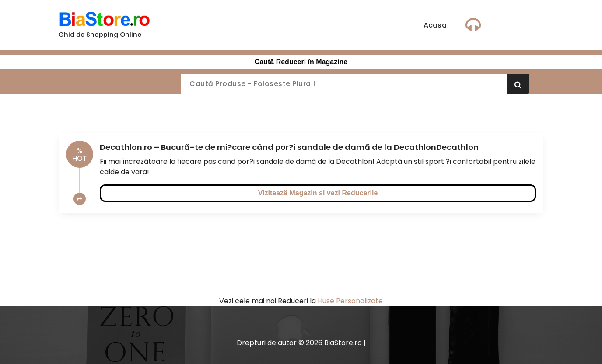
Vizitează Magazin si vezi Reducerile (318, 193)
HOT (80, 154)
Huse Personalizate (350, 301)
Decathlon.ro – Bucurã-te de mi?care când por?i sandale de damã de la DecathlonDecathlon (289, 147)
